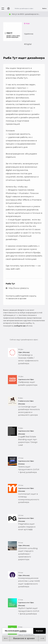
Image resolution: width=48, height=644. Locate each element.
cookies (23, 631)
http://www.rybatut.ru (17, 288)
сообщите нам (20, 326)
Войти (44, 8)
